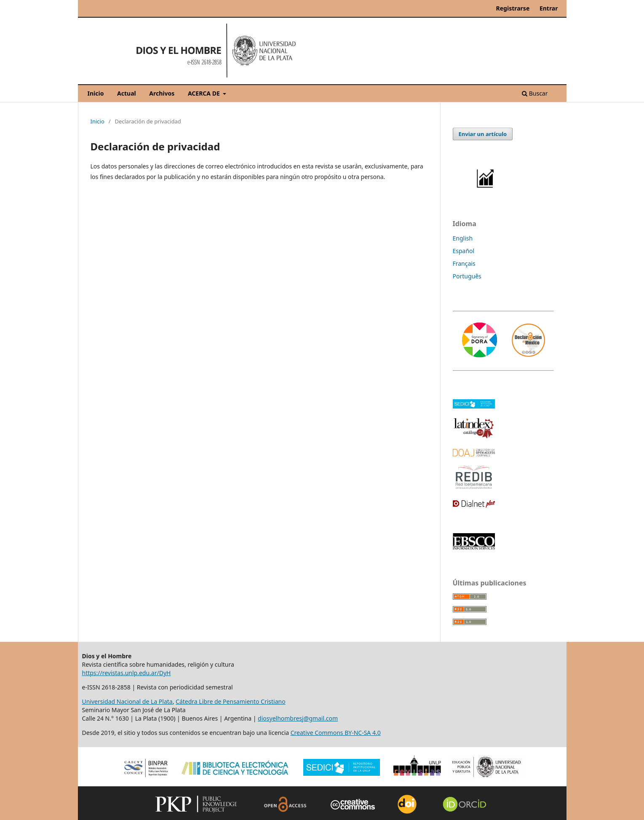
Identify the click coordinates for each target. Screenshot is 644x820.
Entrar (549, 8)
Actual (127, 93)
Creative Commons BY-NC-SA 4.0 (336, 733)
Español (464, 251)
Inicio (96, 93)
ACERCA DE (204, 93)
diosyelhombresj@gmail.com (298, 718)
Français (464, 263)
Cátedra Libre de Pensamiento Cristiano (231, 701)
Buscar (535, 93)
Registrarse (513, 8)
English (463, 238)
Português (467, 276)
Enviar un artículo (483, 134)
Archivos (162, 93)
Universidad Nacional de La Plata (127, 701)
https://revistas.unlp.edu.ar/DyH (127, 673)
